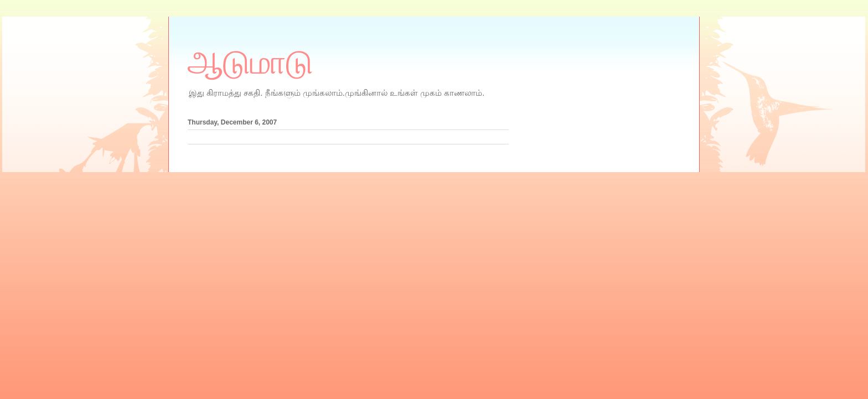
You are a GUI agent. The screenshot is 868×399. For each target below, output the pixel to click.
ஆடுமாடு (250, 63)
